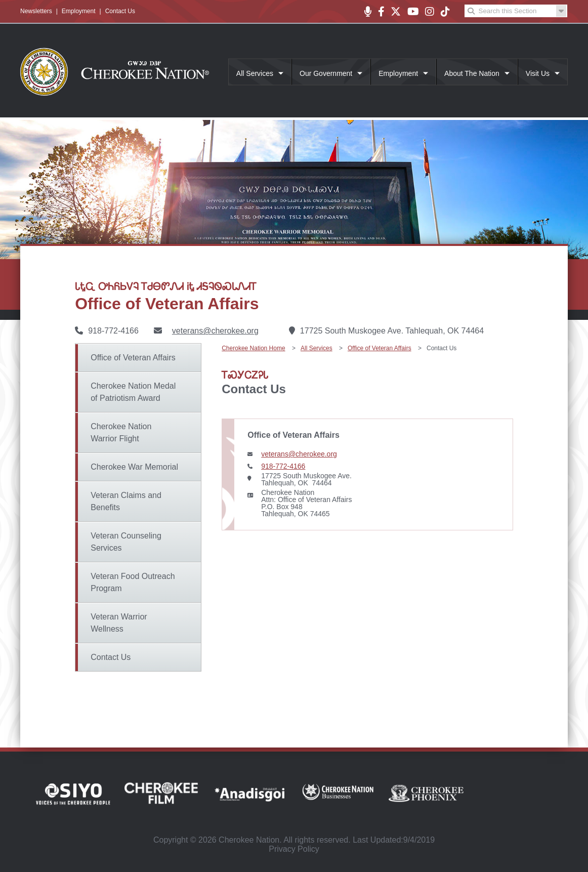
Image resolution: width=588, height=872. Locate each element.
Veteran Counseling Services (126, 542)
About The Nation (472, 73)
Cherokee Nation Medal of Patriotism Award (133, 392)
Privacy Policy (294, 849)
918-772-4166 (283, 466)
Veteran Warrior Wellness (119, 623)
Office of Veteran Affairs (133, 358)
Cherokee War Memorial (134, 467)
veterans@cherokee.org (215, 331)
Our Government (326, 73)
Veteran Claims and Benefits (126, 501)
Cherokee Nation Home (253, 348)
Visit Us (538, 73)
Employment (79, 11)
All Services (255, 73)
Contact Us (120, 11)
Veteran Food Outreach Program (133, 582)
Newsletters (36, 11)
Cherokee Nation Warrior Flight (121, 432)
